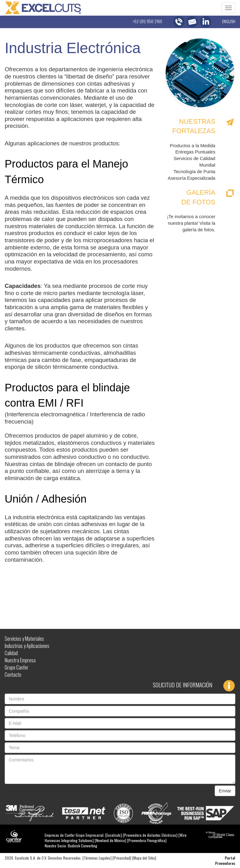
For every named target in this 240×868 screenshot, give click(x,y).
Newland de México (110, 840)
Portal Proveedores (225, 860)
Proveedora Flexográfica (147, 840)
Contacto (13, 675)
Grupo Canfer (17, 667)
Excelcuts (114, 835)
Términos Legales (97, 858)
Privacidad (122, 858)
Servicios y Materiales (24, 639)
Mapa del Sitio (144, 858)
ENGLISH (229, 21)
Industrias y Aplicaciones (27, 646)
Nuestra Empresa (20, 660)
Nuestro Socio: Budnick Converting (71, 846)
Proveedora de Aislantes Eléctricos (150, 835)
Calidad (11, 653)
